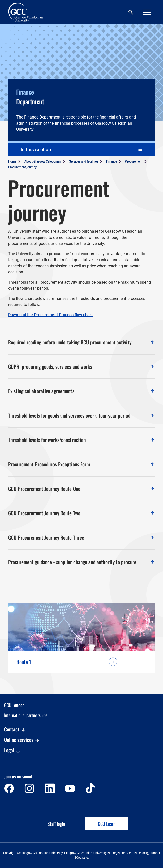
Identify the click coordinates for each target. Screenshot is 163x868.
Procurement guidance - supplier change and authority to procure (81, 562)
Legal (12, 750)
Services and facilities (84, 161)
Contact (15, 730)
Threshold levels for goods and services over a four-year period (81, 415)
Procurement (134, 161)
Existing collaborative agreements (81, 391)
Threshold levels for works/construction (81, 440)
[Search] (131, 12)
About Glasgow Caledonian (43, 161)
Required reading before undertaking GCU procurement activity (81, 342)
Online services (22, 740)
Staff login (56, 824)
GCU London (14, 705)
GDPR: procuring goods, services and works (81, 366)
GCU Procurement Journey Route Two (81, 513)
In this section (36, 149)
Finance (112, 161)
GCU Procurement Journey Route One (81, 489)
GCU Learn (107, 824)
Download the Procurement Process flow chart (50, 315)
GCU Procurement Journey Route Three (81, 537)
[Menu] (147, 12)
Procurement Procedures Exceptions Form (81, 464)
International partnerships (26, 715)
